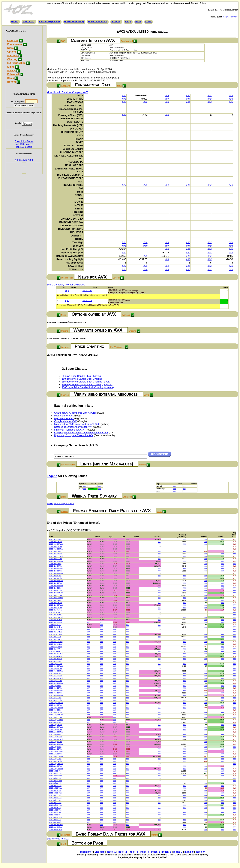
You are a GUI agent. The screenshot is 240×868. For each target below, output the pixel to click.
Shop (128, 21)
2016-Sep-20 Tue (56, 681)
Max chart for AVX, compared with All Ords (77, 424)
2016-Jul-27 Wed (55, 776)
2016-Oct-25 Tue (55, 620)
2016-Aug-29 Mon (56, 720)
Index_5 (156, 852)
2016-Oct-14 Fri (55, 637)
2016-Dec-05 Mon (56, 549)
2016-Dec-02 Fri (55, 551)
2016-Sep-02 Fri (55, 710)
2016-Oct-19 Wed (56, 629)
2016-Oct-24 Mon (56, 622)
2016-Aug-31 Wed (56, 715)
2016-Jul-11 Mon (55, 805)
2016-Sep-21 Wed (56, 678)
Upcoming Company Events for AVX (74, 435)
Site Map (99, 852)
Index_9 (200, 852)
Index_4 (145, 852)
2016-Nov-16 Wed (56, 581)
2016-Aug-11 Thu (56, 749)
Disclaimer (86, 852)
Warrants (13, 55)
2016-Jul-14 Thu (55, 798)
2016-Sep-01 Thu (56, 712)
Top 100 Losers (24, 147)
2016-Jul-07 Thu (55, 810)
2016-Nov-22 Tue (56, 571)
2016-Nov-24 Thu (56, 566)
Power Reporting (74, 21)
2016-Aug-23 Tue (56, 729)
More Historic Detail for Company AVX (67, 92)
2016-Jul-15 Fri (55, 795)
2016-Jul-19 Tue (55, 790)
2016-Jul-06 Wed (55, 812)
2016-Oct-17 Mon (56, 634)
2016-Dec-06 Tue (56, 547)
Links (148, 21)
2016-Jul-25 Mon (55, 781)
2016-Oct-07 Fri (55, 649)
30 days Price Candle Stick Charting (81, 376)
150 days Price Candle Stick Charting (82, 379)
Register (233, 17)
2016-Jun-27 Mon (56, 830)
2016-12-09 (87, 301)
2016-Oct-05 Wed (56, 654)
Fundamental (15, 44)
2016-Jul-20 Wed (55, 788)
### (124, 95)
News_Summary (97, 21)
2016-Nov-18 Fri (55, 576)
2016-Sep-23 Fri (55, 673)
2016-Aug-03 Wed (56, 764)
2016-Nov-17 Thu (56, 578)
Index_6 (167, 852)
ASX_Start (28, 21)
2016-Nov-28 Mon (56, 561)
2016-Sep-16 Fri (55, 686)
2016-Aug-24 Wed (56, 727)
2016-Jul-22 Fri (55, 783)
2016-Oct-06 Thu (55, 651)
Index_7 (178, 852)
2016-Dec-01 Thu (56, 554)
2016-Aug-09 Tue (56, 754)
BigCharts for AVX (64, 418)
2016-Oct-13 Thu (55, 639)
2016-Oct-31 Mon (56, 610)
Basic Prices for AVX (58, 839)
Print (138, 21)
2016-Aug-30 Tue (56, 717)
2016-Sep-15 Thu (56, 688)
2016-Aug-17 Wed (56, 739)
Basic (11, 78)
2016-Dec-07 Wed (56, 544)
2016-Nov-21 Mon (56, 573)
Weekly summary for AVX (60, 503)
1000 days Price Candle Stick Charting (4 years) (88, 387)
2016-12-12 (87, 291)
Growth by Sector (24, 141)
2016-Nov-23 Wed (56, 568)
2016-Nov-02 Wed (56, 605)
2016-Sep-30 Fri (55, 661)
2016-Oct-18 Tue (55, 632)
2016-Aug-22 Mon (56, 732)
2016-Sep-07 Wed (56, 703)
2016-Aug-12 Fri (55, 747)
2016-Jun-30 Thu (55, 822)
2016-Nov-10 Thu (56, 590)
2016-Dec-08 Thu (56, 542)
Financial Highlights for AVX (69, 430)
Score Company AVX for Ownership (66, 285)
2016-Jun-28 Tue (55, 827)
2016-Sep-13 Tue (56, 693)
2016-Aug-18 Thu (56, 737)
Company (13, 40)
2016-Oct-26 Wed (56, 617)
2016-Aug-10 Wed (56, 751)
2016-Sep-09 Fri (55, 698)
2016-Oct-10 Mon (56, 647)
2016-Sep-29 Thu (56, 664)
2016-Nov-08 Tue (56, 595)
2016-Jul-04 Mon (55, 817)
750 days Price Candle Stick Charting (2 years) (87, 384)
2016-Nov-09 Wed (56, 593)
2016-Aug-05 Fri (55, 759)
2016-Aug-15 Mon (56, 744)
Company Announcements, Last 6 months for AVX (81, 432)
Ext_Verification (16, 63)
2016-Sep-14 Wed (56, 690)
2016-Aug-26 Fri (55, 722)
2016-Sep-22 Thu (56, 676)
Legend (52, 476)
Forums (116, 21)
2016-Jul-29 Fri (55, 771)
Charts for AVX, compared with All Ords (75, 413)
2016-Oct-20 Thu (55, 627)
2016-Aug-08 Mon (56, 756)
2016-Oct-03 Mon (56, 659)
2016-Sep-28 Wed (56, 666)
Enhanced (13, 74)
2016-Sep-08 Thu (56, 700)
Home (15, 21)
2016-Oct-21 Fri (55, 625)
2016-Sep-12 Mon (56, 695)
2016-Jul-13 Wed (55, 800)
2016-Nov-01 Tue (56, 608)
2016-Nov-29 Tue (56, 559)
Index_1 (111, 852)
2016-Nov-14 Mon (56, 586)
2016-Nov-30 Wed (56, 556)
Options (12, 52)
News (10, 48)
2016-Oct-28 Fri (55, 612)
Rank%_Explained (49, 21)
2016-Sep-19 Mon (56, 683)
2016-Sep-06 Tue (56, 705)
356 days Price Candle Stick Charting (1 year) (86, 382)
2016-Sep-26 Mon (56, 671)
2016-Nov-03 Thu (56, 603)
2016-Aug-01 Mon (56, 769)
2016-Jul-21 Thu (55, 786)
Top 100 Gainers (24, 144)
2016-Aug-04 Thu (56, 761)
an (66, 291)
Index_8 (189, 852)
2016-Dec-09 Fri (55, 539)
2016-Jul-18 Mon (55, 793)
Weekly (12, 70)
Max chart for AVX (64, 416)
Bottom (12, 82)
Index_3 (133, 852)
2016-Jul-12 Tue (55, 803)
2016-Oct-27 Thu (55, 615)
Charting (12, 59)
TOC (63, 41)
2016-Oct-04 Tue (55, 656)
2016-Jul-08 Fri (55, 808)
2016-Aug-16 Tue (56, 742)
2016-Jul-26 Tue (55, 778)
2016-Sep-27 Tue (56, 669)
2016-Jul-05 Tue (55, 815)
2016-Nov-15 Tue (56, 583)
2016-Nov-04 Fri (55, 600)
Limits (11, 67)
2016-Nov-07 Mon (56, 598)
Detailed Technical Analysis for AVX (73, 427)
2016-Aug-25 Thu (56, 725)
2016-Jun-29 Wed (56, 825)
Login (226, 17)
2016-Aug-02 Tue (56, 766)
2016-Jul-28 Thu (55, 773)
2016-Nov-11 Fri (55, 588)
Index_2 (122, 852)
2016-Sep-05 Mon (56, 708)
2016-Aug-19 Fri (55, 734)
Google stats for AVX (65, 421)
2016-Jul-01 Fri (55, 820)
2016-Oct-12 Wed (56, 642)
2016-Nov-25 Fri (55, 564)
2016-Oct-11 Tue (55, 644)
